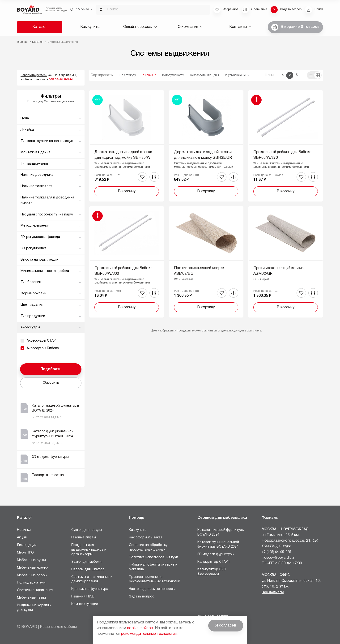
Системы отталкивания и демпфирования (92, 579)
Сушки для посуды (87, 530)
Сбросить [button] (51, 383)
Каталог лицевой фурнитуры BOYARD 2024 (221, 532)
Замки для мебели (86, 562)
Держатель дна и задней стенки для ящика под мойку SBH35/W (123, 155)
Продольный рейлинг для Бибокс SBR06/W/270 (282, 155)
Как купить (90, 27)
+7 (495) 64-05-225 (276, 552)
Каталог (40, 27)
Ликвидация (27, 545)
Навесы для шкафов (88, 569)
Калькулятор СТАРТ (214, 562)
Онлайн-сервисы (140, 27)
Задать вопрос (142, 597)
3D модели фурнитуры (216, 554)
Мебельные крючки (33, 568)
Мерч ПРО (25, 553)
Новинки (24, 530)
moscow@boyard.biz (278, 558)
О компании (190, 27)
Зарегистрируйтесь (34, 75)
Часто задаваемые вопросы (152, 589)
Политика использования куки (153, 557)
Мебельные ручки (31, 560)
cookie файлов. (140, 628)
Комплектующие (85, 604)
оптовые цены (61, 79)
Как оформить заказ (146, 538)
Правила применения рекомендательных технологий (155, 579)
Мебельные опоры (32, 575)
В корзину (127, 191)
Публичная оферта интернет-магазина (153, 567)
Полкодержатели (31, 583)
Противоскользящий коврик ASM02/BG (199, 271)
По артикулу (128, 75)
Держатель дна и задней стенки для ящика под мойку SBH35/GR (203, 155)
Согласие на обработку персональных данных (148, 547)
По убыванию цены (237, 75)
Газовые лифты (84, 538)
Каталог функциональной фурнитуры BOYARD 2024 (218, 545)
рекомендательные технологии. (149, 634)
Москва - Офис (276, 575)
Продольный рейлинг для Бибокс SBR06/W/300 (123, 271)
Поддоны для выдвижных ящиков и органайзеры (89, 550)
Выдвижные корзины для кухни (34, 608)
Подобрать (51, 369)
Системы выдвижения (35, 590)
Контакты (240, 27)
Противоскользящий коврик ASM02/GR (278, 271)
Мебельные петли (31, 598)
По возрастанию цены (204, 75)
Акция (22, 538)
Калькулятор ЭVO (212, 569)
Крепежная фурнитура (90, 589)
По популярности (172, 75)
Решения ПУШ (83, 597)
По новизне (148, 75)
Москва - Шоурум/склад (285, 529)
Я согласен (226, 626)
